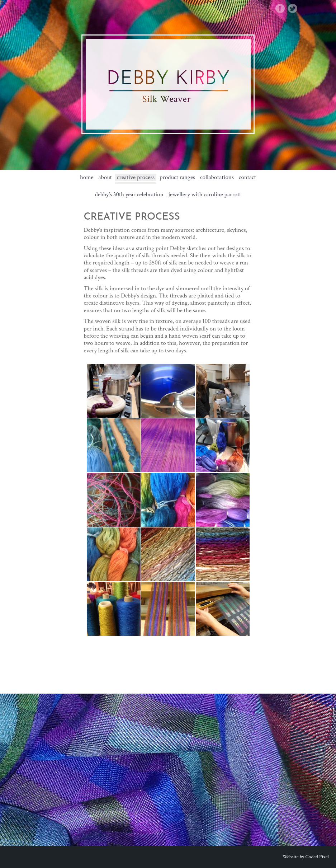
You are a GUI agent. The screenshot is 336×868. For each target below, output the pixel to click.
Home (87, 177)
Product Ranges (177, 177)
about (105, 177)
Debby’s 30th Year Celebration (129, 195)
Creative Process (136, 177)
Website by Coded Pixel (306, 857)
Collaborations (217, 177)
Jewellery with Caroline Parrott (205, 195)
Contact (247, 177)
